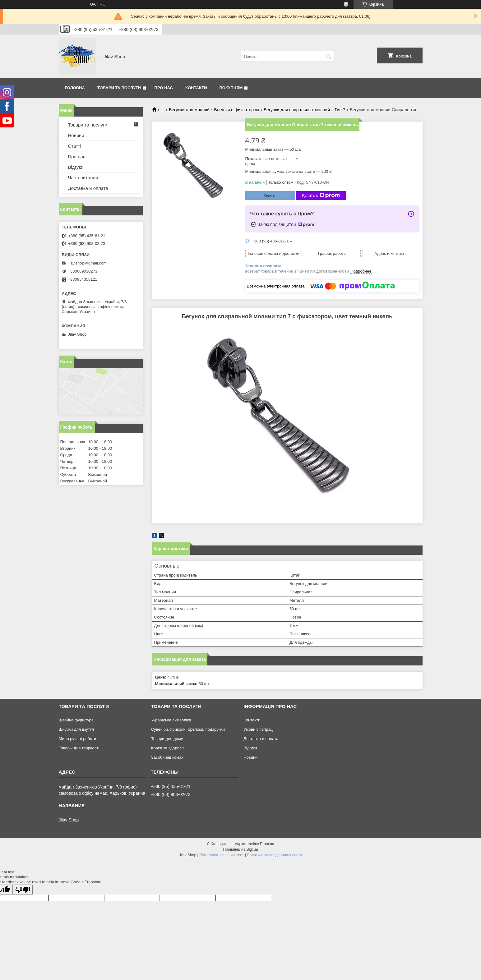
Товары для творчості (79, 748)
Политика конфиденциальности (274, 855)
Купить (270, 196)
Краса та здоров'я (168, 748)
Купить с (321, 196)
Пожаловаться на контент (222, 855)
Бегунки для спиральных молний (297, 110)
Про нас (164, 88)
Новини (76, 135)
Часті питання (83, 178)
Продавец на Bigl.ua (241, 849)
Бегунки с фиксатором (237, 110)
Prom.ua (267, 844)
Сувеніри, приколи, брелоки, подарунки (188, 729)
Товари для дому (167, 739)
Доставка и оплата (88, 188)
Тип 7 (340, 110)
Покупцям (231, 88)
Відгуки (76, 167)
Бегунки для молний (189, 110)
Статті (75, 146)
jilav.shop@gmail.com (87, 263)
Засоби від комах (167, 757)
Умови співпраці (259, 729)
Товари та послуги (119, 88)
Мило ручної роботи (78, 739)
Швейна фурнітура (76, 720)
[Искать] (328, 56)
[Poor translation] (23, 890)
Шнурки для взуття (76, 729)
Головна (75, 88)
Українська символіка (171, 720)
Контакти (196, 88)
